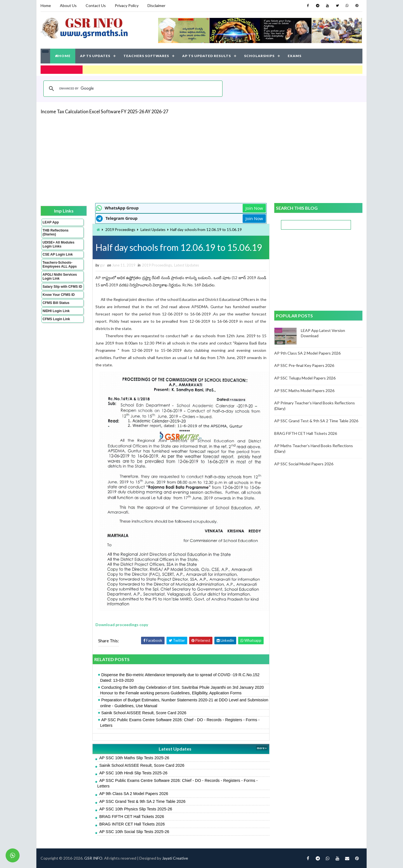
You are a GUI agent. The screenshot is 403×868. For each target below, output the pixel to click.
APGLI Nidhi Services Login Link (60, 277)
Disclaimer (156, 5)
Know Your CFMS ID (59, 295)
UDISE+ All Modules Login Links (58, 244)
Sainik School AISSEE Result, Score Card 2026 (144, 713)
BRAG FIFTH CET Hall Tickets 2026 (132, 817)
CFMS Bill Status (56, 303)
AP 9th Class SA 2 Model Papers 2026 (134, 794)
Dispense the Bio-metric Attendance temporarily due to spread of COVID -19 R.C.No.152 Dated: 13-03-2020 (180, 678)
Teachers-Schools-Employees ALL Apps (60, 265)
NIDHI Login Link (56, 311)
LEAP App (51, 222)
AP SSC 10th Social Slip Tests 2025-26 (134, 832)
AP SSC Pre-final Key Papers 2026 (304, 365)
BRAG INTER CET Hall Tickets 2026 (132, 824)
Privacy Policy (127, 5)
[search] (132, 89)
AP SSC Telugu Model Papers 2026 (305, 378)
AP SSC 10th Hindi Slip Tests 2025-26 (133, 773)
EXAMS (295, 56)
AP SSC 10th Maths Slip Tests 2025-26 (134, 758)
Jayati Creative (175, 858)
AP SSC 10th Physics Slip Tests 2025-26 (136, 809)
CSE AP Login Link (58, 254)
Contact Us (96, 5)
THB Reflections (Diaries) (56, 232)
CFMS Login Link (56, 319)
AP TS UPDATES (95, 56)
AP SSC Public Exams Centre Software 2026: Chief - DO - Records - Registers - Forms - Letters (180, 723)
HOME (63, 56)
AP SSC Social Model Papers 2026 (304, 464)
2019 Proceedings (120, 230)
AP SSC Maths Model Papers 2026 (304, 391)
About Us (68, 5)
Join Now (254, 208)
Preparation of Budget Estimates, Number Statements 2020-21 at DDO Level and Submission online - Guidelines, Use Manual (184, 703)
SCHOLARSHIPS (259, 56)
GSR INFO (93, 858)
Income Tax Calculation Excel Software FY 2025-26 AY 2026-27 (104, 111)
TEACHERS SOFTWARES (146, 56)
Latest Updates (153, 230)
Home (46, 5)
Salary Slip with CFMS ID (62, 287)
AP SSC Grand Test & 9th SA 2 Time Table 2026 (142, 801)
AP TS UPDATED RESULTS (207, 56)
